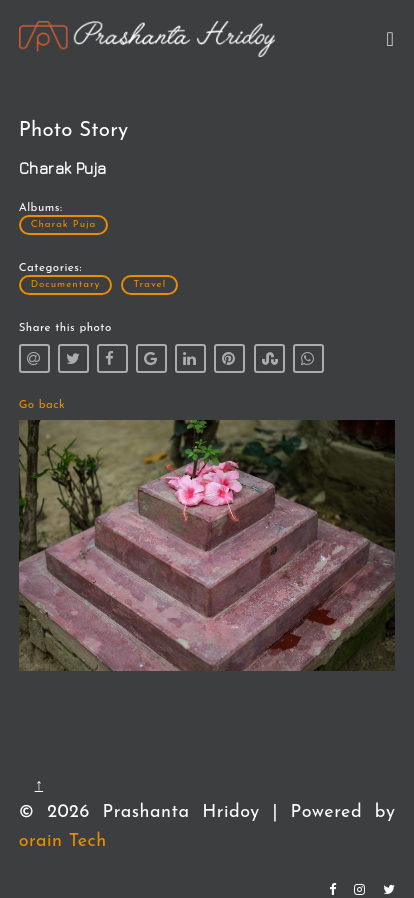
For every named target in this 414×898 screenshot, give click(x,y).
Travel (149, 284)
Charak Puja (64, 224)
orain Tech (63, 841)
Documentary (66, 284)
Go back (42, 405)
